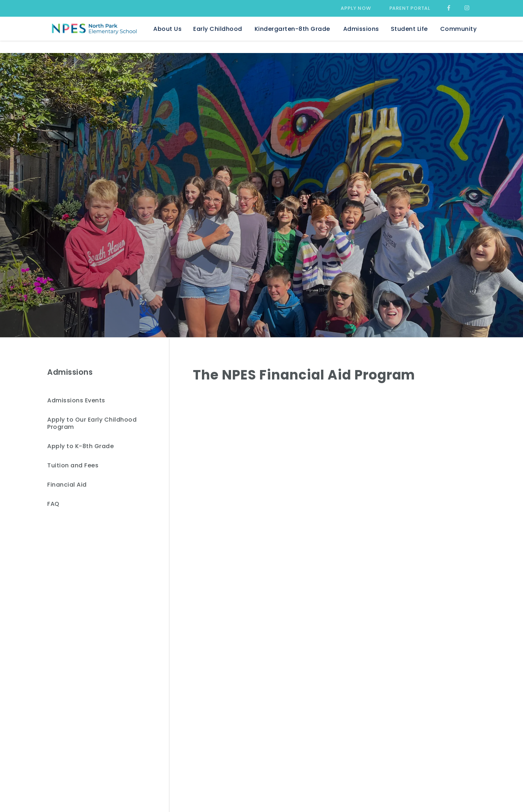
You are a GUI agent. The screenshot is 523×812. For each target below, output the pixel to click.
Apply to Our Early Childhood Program (92, 424)
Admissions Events (76, 401)
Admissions (70, 372)
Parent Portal (410, 8)
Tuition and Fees (73, 466)
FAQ (53, 504)
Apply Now (356, 8)
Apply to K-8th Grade (80, 446)
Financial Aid (67, 485)
